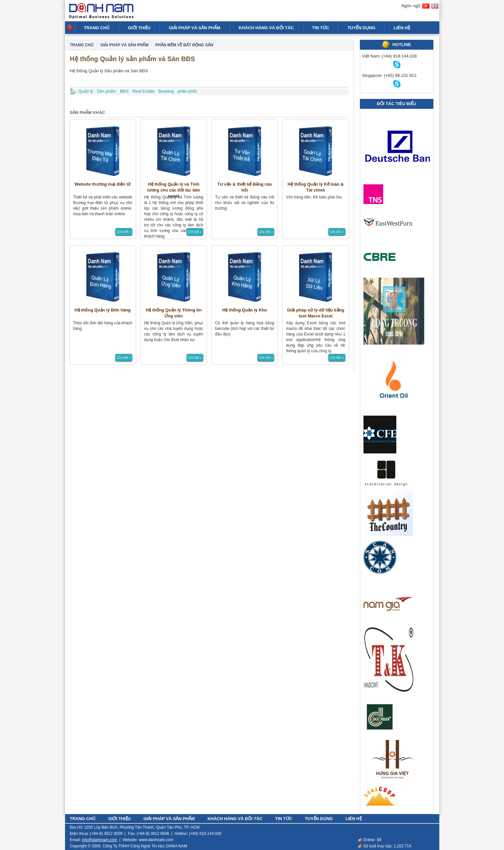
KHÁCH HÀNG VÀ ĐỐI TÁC (266, 28)
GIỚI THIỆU (139, 28)
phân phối (187, 91)
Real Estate (144, 91)
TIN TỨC (321, 28)
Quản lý (86, 91)
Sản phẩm (107, 91)
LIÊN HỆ (402, 28)
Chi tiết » (124, 232)
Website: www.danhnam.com (148, 840)
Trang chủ (82, 45)
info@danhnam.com (99, 840)
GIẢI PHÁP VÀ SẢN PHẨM (195, 28)
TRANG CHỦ (97, 28)
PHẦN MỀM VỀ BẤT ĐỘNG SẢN (184, 45)
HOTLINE (402, 45)
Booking (166, 91)
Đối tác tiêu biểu (397, 104)
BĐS (124, 91)
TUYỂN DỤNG (361, 28)
